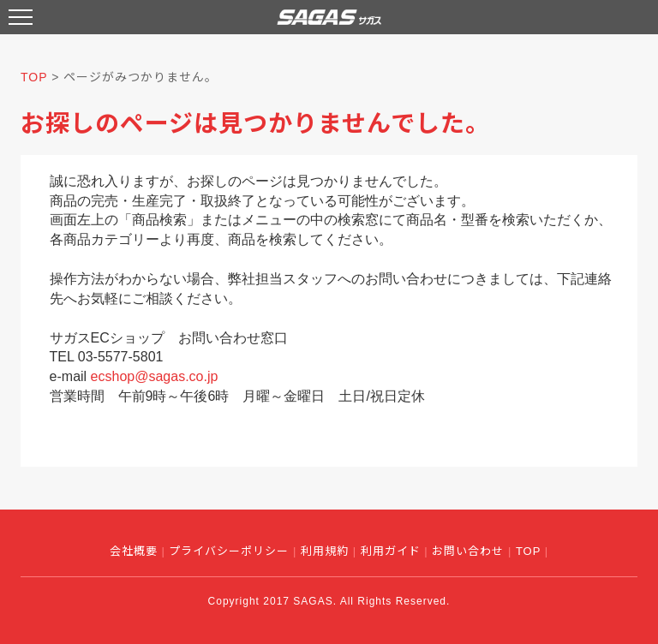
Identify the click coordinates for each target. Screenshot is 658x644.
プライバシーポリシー (229, 551)
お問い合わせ (468, 551)
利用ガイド (391, 551)
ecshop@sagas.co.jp (155, 376)
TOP (34, 77)
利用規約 (325, 551)
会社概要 (134, 551)
